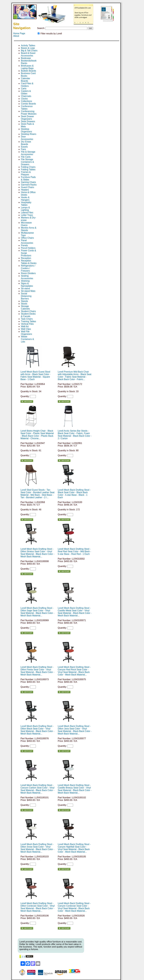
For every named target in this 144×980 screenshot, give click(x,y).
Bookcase (26, 58)
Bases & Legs (28, 48)
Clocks (24, 99)
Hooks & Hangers (25, 199)
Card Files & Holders (27, 85)
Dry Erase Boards (26, 143)
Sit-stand (25, 288)
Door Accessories (27, 138)
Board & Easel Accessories (28, 54)
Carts (24, 89)
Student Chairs (28, 311)
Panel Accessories (27, 242)
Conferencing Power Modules (29, 113)
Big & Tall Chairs (29, 51)
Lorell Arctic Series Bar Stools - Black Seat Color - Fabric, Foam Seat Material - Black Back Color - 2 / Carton (75, 435)
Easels (24, 147)
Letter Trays (27, 215)
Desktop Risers (29, 134)
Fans (23, 149)
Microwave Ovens (26, 224)
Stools (24, 304)
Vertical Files (27, 324)
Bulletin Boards (29, 71)
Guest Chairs (27, 187)
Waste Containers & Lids (27, 339)
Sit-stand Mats (28, 291)
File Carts (26, 157)
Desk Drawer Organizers (27, 118)
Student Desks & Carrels (28, 315)
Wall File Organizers (26, 333)
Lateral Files (27, 213)
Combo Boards (28, 104)
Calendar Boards (26, 80)
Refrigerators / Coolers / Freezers (28, 268)
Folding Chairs (28, 167)
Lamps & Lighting (25, 209)
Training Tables (29, 321)
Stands (24, 301)
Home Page (19, 33)
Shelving (25, 281)
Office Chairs (27, 238)
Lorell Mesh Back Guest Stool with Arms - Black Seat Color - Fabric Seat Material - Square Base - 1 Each (36, 376)
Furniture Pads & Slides (28, 178)
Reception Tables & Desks (29, 262)
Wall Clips (26, 329)
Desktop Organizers (26, 130)
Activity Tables (28, 45)
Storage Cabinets (25, 307)
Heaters (25, 190)
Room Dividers (28, 273)
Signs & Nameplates (27, 285)
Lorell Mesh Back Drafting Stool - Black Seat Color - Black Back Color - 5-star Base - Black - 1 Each (74, 494)
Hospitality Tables (26, 204)
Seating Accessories (27, 277)
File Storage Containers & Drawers (27, 162)
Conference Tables (27, 108)
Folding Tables (28, 170)
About (16, 36)
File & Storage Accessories (28, 153)
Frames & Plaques (26, 173)
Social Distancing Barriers (26, 296)
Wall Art (25, 326)
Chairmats (26, 96)
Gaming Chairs (28, 182)
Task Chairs (27, 319)
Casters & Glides (26, 92)
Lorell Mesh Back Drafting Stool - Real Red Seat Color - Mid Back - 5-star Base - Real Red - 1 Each (74, 551)
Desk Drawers (28, 121)
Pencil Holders (28, 248)
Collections (26, 101)
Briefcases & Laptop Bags (27, 67)
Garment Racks (29, 185)
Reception (26, 258)
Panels (24, 245)
